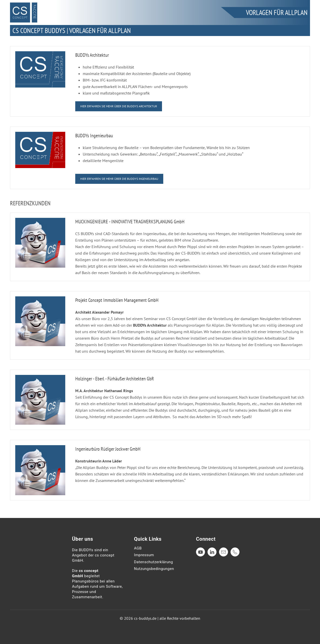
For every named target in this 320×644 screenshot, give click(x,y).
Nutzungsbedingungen (154, 569)
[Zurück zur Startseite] (24, 13)
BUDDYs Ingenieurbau (94, 136)
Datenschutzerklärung (153, 562)
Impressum (144, 555)
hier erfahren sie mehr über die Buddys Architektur (119, 106)
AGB (138, 548)
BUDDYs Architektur (92, 55)
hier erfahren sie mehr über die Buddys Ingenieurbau (119, 179)
